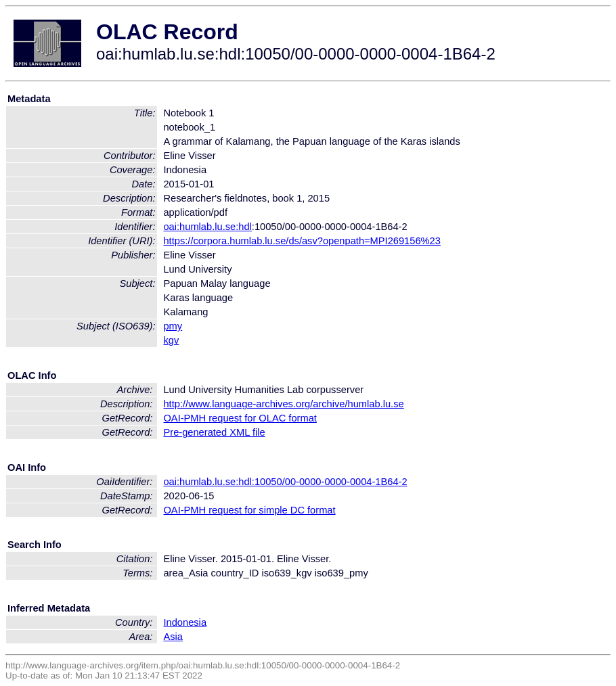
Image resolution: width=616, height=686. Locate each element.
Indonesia (185, 622)
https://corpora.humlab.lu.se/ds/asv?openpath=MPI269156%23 (302, 241)
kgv (171, 340)
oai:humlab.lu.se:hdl (207, 227)
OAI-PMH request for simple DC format (249, 510)
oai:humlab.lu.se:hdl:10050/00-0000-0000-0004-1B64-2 (285, 482)
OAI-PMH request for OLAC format (240, 418)
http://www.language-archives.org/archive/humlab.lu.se (283, 404)
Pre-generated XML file (214, 432)
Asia (173, 637)
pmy (173, 326)
